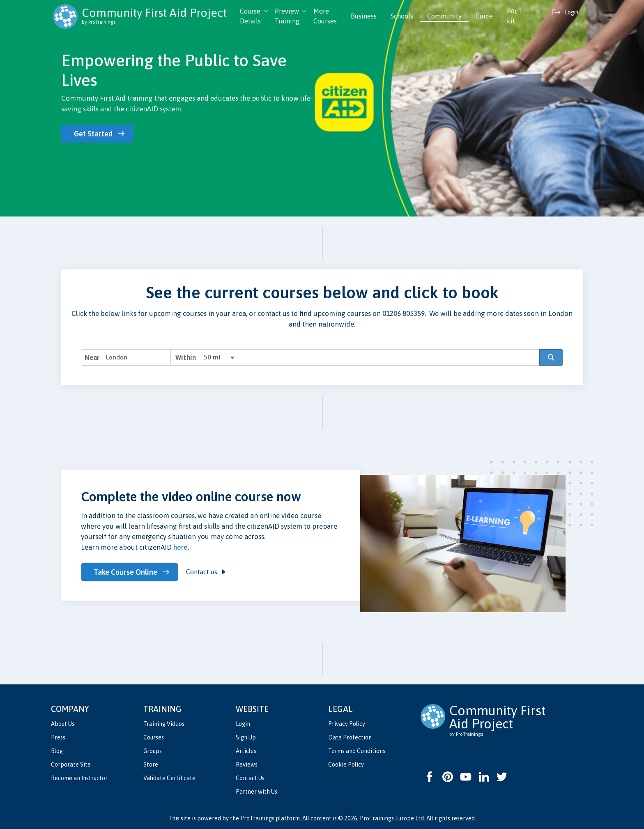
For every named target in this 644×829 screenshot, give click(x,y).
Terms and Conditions (357, 751)
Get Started (93, 134)
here (181, 547)
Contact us (202, 572)
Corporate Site (71, 765)
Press (58, 737)
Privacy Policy (347, 724)
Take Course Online (125, 572)
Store (151, 765)
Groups (153, 751)
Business (364, 16)
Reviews (247, 765)
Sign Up (246, 737)
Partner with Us (256, 792)
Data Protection (350, 737)
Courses (154, 737)
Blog (57, 751)
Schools (402, 16)
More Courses (325, 16)
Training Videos (164, 724)
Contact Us (250, 778)
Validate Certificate (169, 778)
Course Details (250, 16)
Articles (246, 751)
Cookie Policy (346, 765)
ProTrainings (257, 818)
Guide (484, 16)
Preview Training (287, 16)
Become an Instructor (79, 778)
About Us (63, 724)
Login (243, 724)
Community (444, 16)
